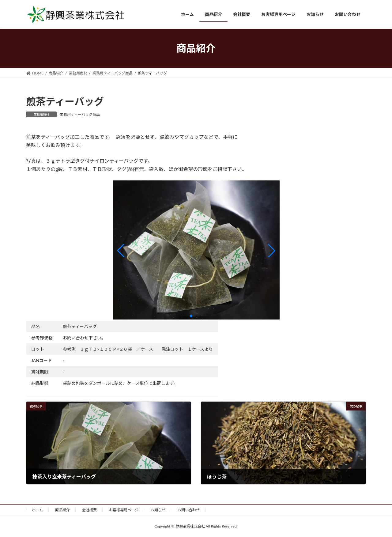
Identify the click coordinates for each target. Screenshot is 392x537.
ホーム (37, 510)
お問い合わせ (189, 510)
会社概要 (89, 510)
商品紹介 (62, 510)
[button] (121, 251)
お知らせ (158, 510)
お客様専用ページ (124, 510)
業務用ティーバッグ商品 (80, 114)
